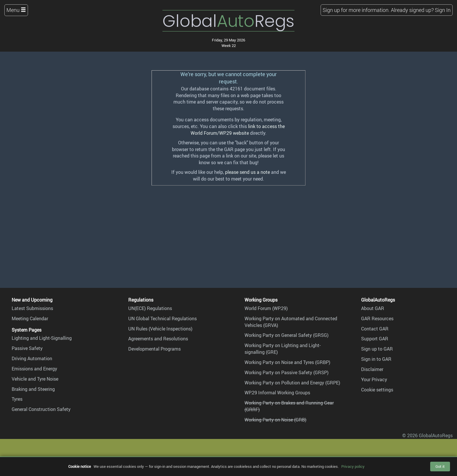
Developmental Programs (154, 349)
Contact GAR (375, 329)
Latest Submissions (32, 308)
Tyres (17, 399)
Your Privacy (374, 379)
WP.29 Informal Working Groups (277, 393)
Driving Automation (32, 358)
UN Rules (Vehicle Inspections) (160, 329)
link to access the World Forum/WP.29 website (238, 130)
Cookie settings (377, 390)
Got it (440, 466)
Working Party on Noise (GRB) (275, 420)
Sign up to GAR (377, 349)
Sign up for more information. (356, 10)
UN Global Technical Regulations (162, 318)
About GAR (373, 308)
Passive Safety (27, 348)
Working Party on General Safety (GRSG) (286, 335)
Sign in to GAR (376, 359)
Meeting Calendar (30, 318)
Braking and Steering (33, 389)
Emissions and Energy (34, 369)
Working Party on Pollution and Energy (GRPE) (292, 383)
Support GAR (375, 339)
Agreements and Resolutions (158, 339)
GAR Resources (377, 318)
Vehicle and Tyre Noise (35, 379)
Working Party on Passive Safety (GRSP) (286, 372)
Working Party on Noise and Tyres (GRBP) (287, 362)
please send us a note (247, 172)
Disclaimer (372, 369)
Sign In (443, 10)
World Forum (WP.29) (266, 308)
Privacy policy (353, 466)
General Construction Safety (41, 409)
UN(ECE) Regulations (150, 308)
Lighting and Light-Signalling (42, 338)
